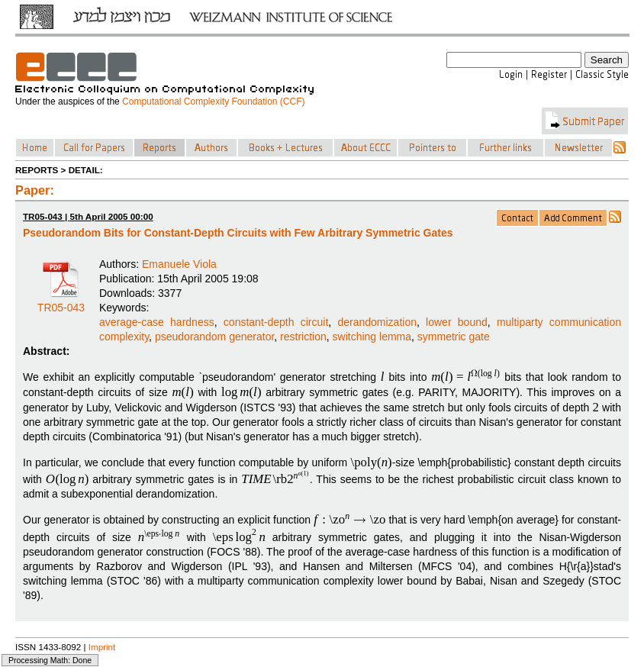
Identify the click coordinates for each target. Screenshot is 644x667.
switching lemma (372, 337)
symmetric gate (454, 337)
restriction (303, 337)
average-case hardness (157, 322)
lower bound (457, 322)
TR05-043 (61, 302)
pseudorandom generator (214, 337)
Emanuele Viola (179, 264)
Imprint (102, 647)
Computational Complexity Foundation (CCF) (213, 101)
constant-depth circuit (276, 322)
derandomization (377, 322)
